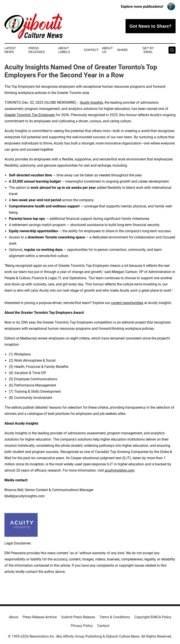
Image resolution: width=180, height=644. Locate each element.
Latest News (10, 50)
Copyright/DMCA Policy (153, 617)
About (14, 617)
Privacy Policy (82, 626)
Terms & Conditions (115, 617)
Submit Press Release (78, 617)
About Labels (64, 50)
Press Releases (37, 50)
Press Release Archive (40, 617)
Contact (91, 50)
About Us (107, 50)
